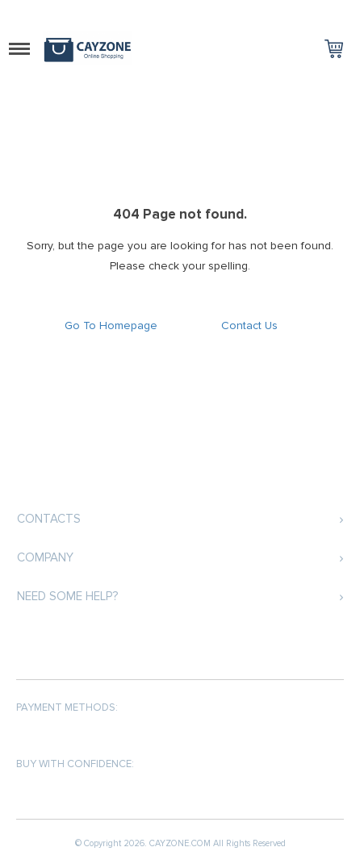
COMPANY (45, 557)
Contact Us (249, 325)
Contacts (49, 519)
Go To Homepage (111, 325)
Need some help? (67, 596)
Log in (308, 13)
